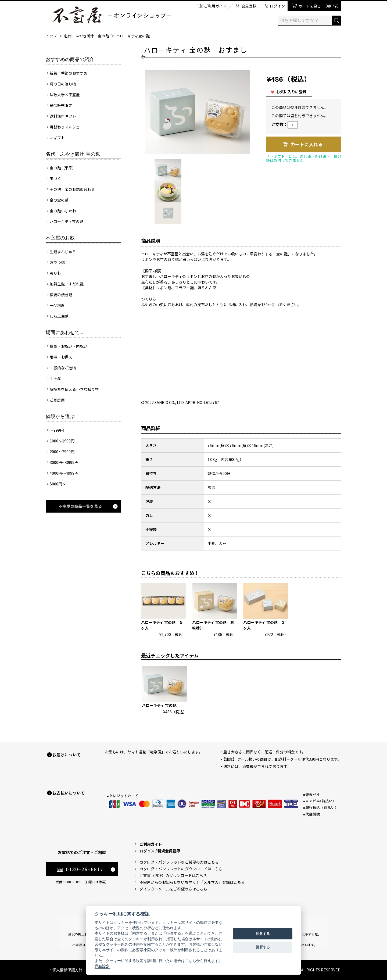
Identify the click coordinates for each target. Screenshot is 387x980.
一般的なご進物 (63, 368)
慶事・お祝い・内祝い (69, 346)
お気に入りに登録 (291, 92)
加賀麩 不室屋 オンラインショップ (112, 15)
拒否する (263, 947)
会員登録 (249, 6)
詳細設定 (102, 966)
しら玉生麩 (59, 316)
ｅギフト (57, 138)
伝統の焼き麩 (61, 295)
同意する (263, 934)
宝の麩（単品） (63, 168)
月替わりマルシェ (65, 127)
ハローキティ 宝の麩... (161, 705)
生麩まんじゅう (63, 252)
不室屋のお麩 (60, 238)
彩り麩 (55, 273)
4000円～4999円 (64, 473)
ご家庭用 (57, 400)
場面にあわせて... (64, 332)
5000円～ (58, 484)
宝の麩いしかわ (63, 211)
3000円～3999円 (64, 462)
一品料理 (57, 305)
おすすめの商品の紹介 (70, 59)
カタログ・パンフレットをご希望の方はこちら (179, 862)
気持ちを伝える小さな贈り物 (74, 389)
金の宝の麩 (59, 200)
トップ (51, 36)
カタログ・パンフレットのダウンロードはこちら (181, 869)
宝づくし (57, 178)
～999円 (57, 430)
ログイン (277, 6)
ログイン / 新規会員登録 (160, 851)
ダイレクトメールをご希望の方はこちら (173, 889)
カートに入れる (307, 144)
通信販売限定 (61, 105)
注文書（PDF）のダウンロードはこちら (173, 875)
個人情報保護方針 (67, 970)
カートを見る (318, 6)
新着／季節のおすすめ (69, 73)
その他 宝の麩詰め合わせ (72, 189)
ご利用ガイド (215, 6)
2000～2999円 (62, 452)
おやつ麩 (57, 262)
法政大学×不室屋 (65, 95)
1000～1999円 (62, 441)
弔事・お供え (61, 357)
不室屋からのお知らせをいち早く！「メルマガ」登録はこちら (192, 882)
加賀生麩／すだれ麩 (67, 284)
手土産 (55, 378)
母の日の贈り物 (63, 84)
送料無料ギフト (63, 116)
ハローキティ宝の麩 (133, 36)
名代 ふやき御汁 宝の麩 (87, 36)
